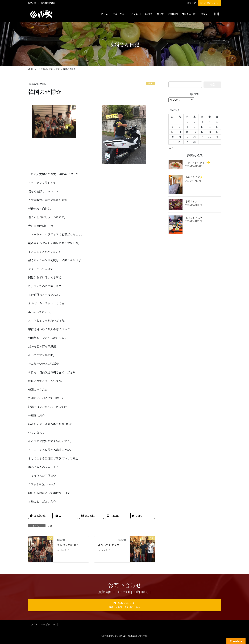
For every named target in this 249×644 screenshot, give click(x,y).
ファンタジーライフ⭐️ (198, 162)
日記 (150, 83)
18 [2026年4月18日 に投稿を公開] (210, 132)
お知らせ (192, 3)
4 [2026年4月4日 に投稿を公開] (210, 122)
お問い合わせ (210, 3)
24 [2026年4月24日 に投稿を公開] (202, 137)
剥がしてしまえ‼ (108, 545)
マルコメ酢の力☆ (68, 545)
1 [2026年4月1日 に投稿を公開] (187, 122)
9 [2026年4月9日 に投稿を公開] (195, 127)
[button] (124, 605)
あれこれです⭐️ (194, 177)
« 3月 (171, 148)
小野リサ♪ (191, 201)
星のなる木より (194, 218)
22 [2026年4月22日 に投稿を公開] (187, 137)
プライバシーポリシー (43, 624)
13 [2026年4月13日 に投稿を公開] (172, 132)
